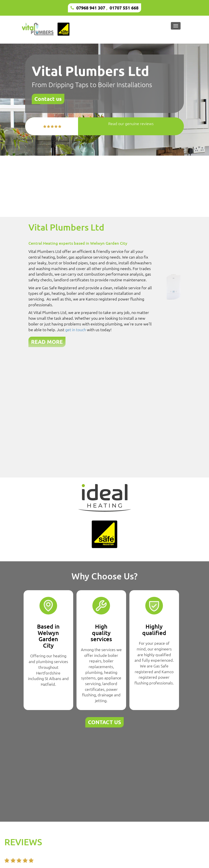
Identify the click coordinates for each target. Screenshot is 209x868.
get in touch (76, 330)
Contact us (48, 99)
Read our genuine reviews (131, 123)
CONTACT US (104, 722)
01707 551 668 (124, 8)
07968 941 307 (91, 8)
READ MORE (47, 342)
